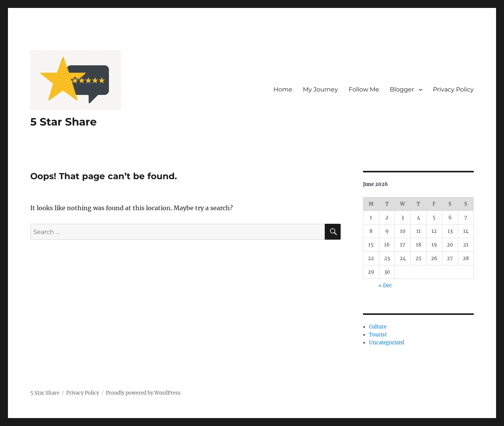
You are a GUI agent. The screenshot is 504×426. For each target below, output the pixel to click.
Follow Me (364, 89)
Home (283, 89)
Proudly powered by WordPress (143, 393)
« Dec (385, 286)
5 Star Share (64, 122)
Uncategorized (387, 343)
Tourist (378, 335)
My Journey (320, 89)
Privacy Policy (453, 89)
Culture (378, 327)
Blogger (402, 89)
